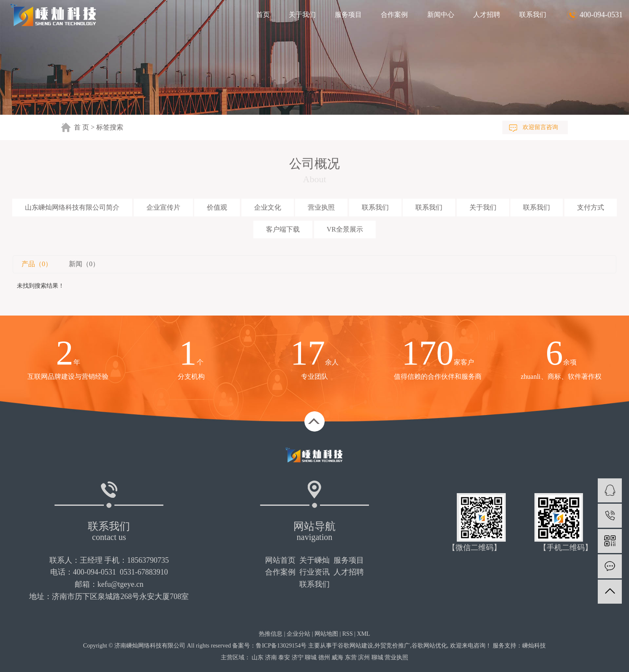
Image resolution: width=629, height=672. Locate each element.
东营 (351, 657)
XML (364, 634)
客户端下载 (283, 229)
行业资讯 (314, 572)
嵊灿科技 (534, 646)
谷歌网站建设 (355, 646)
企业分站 (298, 634)
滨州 (364, 657)
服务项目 (348, 15)
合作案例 (394, 15)
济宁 (298, 657)
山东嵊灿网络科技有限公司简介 (72, 207)
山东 (258, 657)
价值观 (217, 207)
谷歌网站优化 (429, 646)
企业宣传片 (163, 207)
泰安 (284, 657)
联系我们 (533, 15)
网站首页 (280, 560)
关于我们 (302, 15)
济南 (271, 657)
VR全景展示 (345, 229)
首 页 (81, 127)
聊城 (311, 657)
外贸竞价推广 (392, 646)
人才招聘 (487, 15)
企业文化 (268, 207)
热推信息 (271, 634)
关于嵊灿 (314, 560)
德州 (324, 657)
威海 (337, 657)
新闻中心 (441, 15)
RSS (348, 634)
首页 (263, 15)
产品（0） (37, 264)
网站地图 (326, 634)
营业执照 (321, 207)
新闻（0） (84, 264)
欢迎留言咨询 (540, 127)
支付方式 (591, 207)
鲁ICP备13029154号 (281, 646)
